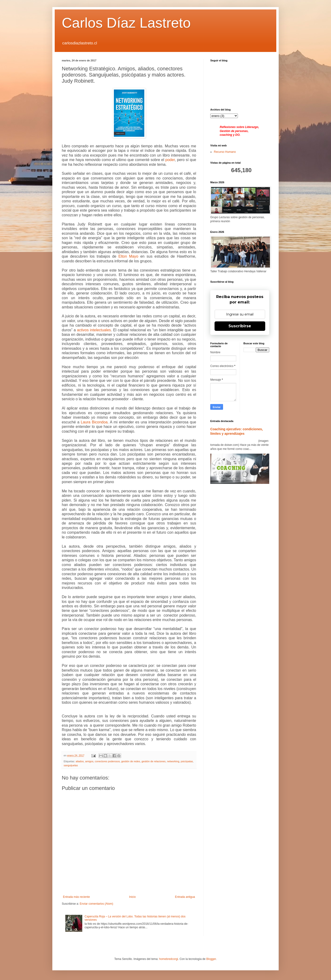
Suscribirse (240, 326)
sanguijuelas (71, 765)
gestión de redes (131, 761)
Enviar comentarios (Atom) (96, 904)
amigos (89, 761)
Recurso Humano (225, 152)
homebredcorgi (169, 959)
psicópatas (187, 761)
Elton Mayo (128, 256)
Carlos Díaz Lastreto (126, 23)
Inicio (132, 897)
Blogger (211, 959)
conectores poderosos (107, 761)
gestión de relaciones (153, 761)
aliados (80, 761)
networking (173, 761)
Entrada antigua (185, 897)
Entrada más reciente (76, 897)
